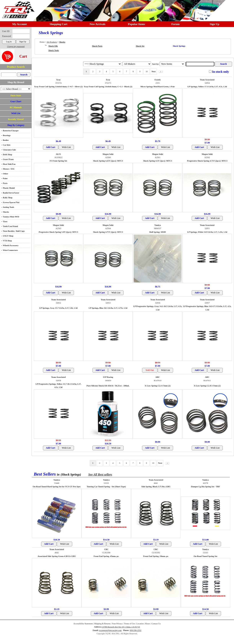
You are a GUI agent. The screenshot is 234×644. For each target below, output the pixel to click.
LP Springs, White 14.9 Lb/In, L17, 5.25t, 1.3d (207, 232)
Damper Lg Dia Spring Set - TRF (205, 487)
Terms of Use (129, 624)
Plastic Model (9, 188)
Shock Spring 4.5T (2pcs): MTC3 (158, 161)
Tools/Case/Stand (10, 226)
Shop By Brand (16, 82)
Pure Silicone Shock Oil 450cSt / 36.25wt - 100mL (108, 386)
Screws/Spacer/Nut (11, 202)
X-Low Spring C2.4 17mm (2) (158, 386)
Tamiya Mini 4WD (11, 217)
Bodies (6, 140)
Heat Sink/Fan (9, 164)
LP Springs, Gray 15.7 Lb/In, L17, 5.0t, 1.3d (58, 308)
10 (147, 71)
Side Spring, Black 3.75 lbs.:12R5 (156, 487)
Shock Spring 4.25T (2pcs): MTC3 (108, 161)
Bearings (7, 135)
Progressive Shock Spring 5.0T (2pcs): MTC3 (58, 232)
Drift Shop (7, 155)
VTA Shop (7, 241)
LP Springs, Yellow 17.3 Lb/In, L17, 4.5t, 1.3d (207, 87)
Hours (147, 624)
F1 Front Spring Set (58, 161)
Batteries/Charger (11, 131)
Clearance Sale (9, 150)
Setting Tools (8, 207)
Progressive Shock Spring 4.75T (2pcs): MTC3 (207, 161)
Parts (5, 183)
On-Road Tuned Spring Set (205, 556)
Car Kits (7, 145)
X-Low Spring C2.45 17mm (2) (207, 386)
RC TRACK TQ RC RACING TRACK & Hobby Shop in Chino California (17, 8)
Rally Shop (8, 198)
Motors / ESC (9, 169)
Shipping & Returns (102, 624)
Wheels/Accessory (11, 245)
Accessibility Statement (83, 624)
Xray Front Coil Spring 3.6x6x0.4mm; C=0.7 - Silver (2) (58, 87)
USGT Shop (8, 236)
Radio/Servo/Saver (11, 193)
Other (5, 174)
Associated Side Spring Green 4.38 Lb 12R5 (57, 556)
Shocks (6, 212)
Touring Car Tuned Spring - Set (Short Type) (106, 487)
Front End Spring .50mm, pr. (156, 556)
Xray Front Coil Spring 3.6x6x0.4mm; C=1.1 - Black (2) (108, 87)
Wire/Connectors (10, 250)
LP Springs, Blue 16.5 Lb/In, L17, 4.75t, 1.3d (108, 308)
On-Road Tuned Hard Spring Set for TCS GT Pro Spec (57, 487)
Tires (5, 222)
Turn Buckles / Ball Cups (14, 231)
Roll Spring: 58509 (157, 232)
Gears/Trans (8, 159)
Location (140, 624)
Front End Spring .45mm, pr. (106, 556)
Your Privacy (117, 624)
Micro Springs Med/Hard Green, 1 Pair (158, 87)
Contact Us (156, 624)
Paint (5, 178)
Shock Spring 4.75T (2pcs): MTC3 (108, 232)
